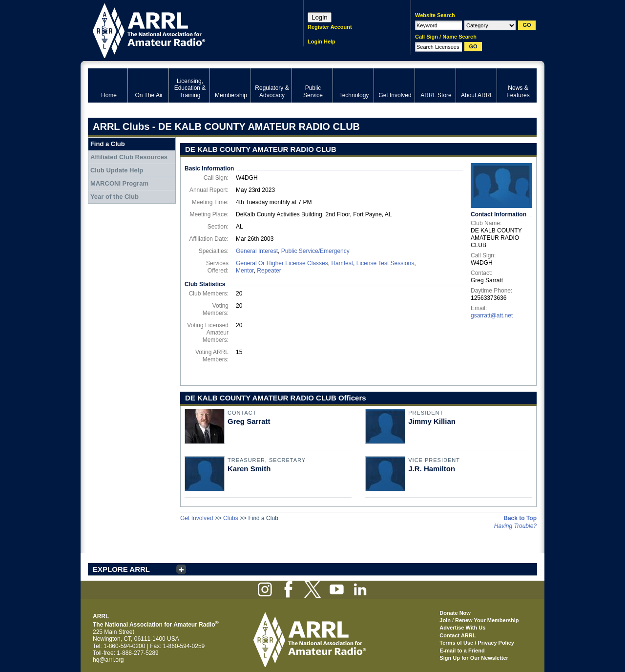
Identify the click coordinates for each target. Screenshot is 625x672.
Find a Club (108, 144)
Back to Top (520, 518)
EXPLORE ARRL (121, 569)
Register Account (330, 27)
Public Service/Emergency (315, 251)
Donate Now (455, 613)
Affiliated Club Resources (129, 157)
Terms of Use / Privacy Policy (477, 643)
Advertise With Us (462, 628)
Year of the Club (115, 197)
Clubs (231, 518)
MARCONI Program (119, 183)
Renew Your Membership (487, 620)
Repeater (269, 271)
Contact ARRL (458, 635)
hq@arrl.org (108, 660)
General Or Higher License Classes (282, 263)
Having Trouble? (515, 526)
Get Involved (197, 518)
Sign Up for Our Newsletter (474, 658)
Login (320, 17)
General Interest (257, 251)
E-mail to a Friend (462, 651)
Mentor (245, 271)
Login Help (322, 42)
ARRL (183, 30)
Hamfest (342, 263)
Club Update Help (117, 170)
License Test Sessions (385, 263)
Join (445, 620)
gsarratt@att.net (492, 315)
